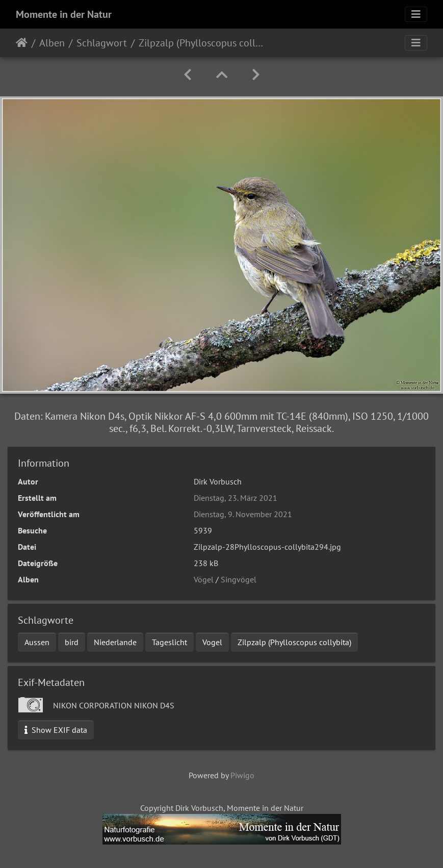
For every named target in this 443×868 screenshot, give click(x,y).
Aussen (37, 642)
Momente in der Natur (64, 14)
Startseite (22, 43)
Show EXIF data (56, 730)
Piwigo (242, 775)
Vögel (204, 579)
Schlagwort (102, 43)
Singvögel (239, 579)
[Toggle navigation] (416, 14)
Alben (52, 43)
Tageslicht (170, 642)
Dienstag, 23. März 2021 (236, 498)
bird (72, 642)
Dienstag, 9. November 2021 (243, 514)
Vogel (212, 642)
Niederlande (115, 642)
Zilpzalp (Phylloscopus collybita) (294, 642)
